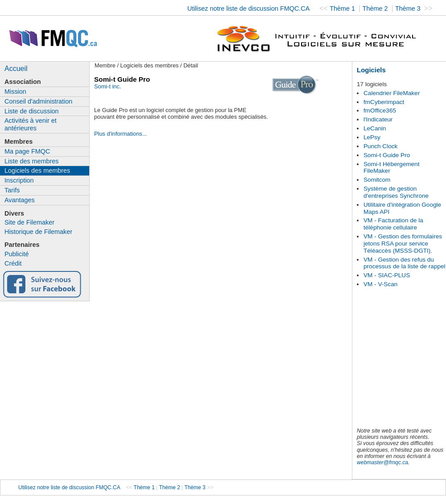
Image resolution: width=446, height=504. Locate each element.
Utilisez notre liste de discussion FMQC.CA (248, 8)
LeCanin (375, 128)
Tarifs (12, 190)
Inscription (19, 180)
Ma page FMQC (27, 151)
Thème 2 (376, 8)
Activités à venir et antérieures (31, 124)
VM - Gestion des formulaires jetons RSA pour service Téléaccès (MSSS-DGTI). (403, 244)
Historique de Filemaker (38, 232)
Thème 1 (343, 8)
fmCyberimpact (384, 102)
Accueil (16, 69)
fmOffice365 (380, 110)
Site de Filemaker (29, 222)
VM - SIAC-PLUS (387, 275)
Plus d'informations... (120, 134)
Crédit (13, 263)
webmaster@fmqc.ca (382, 462)
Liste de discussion (32, 111)
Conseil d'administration (38, 101)
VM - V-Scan (380, 284)
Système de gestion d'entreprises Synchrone (396, 192)
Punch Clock (380, 146)
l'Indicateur (378, 119)
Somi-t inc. (107, 86)
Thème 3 (409, 8)
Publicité (17, 254)
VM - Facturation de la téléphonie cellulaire (393, 224)
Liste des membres (32, 161)
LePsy (372, 137)
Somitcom (377, 180)
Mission (15, 92)
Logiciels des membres (37, 171)
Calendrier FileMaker (392, 93)
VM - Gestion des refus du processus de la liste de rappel (405, 263)
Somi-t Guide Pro (387, 155)
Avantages (20, 200)
